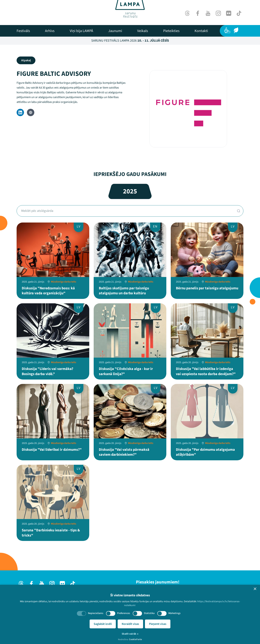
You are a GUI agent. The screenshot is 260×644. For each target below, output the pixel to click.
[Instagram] (218, 13)
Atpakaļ (26, 60)
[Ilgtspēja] (236, 30)
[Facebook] (198, 13)
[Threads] (187, 13)
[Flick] (229, 13)
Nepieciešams (96, 613)
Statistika (149, 613)
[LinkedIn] (20, 112)
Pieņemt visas (158, 624)
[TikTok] (239, 13)
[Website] (31, 112)
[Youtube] (208, 13)
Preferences (124, 613)
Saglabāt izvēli (103, 624)
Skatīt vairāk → (130, 634)
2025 (130, 191)
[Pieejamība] (227, 30)
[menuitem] (23, 31)
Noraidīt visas (130, 624)
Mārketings (174, 613)
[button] (255, 589)
